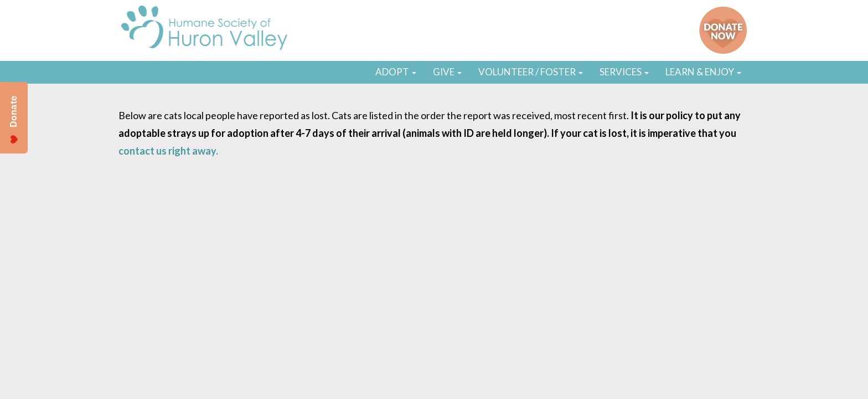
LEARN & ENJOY (703, 72)
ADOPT (396, 72)
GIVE (447, 72)
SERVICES (624, 72)
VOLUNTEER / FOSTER (531, 72)
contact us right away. (168, 151)
